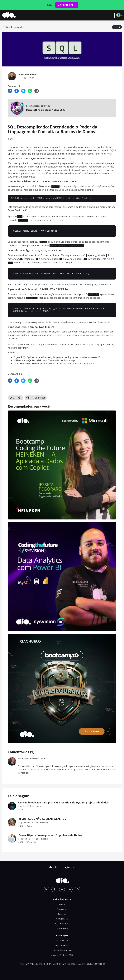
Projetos (62, 911)
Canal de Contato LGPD (62, 952)
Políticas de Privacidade (62, 947)
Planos (62, 901)
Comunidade (62, 916)
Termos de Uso (62, 942)
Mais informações (62, 864)
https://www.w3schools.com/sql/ (58, 357)
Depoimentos (62, 925)
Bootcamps (62, 906)
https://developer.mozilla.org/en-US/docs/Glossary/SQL (66, 360)
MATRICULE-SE (67, 5)
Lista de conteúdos (13, 27)
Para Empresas (62, 920)
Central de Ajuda (62, 938)
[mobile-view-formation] (62, 108)
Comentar (40, 395)
